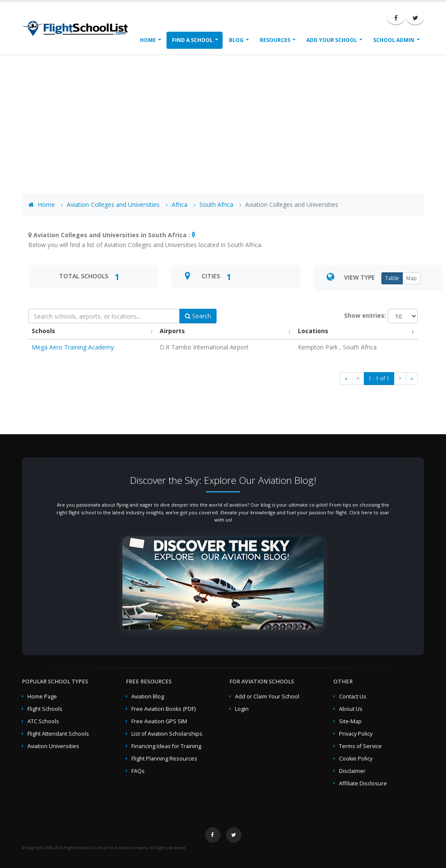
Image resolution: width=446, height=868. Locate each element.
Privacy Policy (356, 734)
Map (412, 278)
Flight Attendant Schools (58, 734)
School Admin (394, 40)
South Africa (216, 204)
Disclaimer (352, 771)
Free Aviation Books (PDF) (164, 709)
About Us (351, 709)
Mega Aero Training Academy (73, 347)
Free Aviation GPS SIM (159, 721)
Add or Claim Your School (267, 696)
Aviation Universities (53, 746)
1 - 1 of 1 (379, 378)
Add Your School (332, 40)
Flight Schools (45, 709)
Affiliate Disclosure (363, 783)
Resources (275, 40)
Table (392, 278)
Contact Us (353, 696)
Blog (236, 40)
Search (198, 316)
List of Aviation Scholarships (167, 734)
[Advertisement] (223, 118)
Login (242, 709)
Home (148, 40)
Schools (43, 331)
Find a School (192, 40)
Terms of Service (360, 746)
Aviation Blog (148, 696)
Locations (313, 331)
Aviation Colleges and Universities (113, 204)
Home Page (42, 696)
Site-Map (350, 721)
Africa (180, 204)
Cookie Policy (356, 759)
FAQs (138, 771)
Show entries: (365, 315)
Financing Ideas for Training (166, 746)
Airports (172, 331)
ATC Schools (43, 721)
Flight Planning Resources (164, 759)
